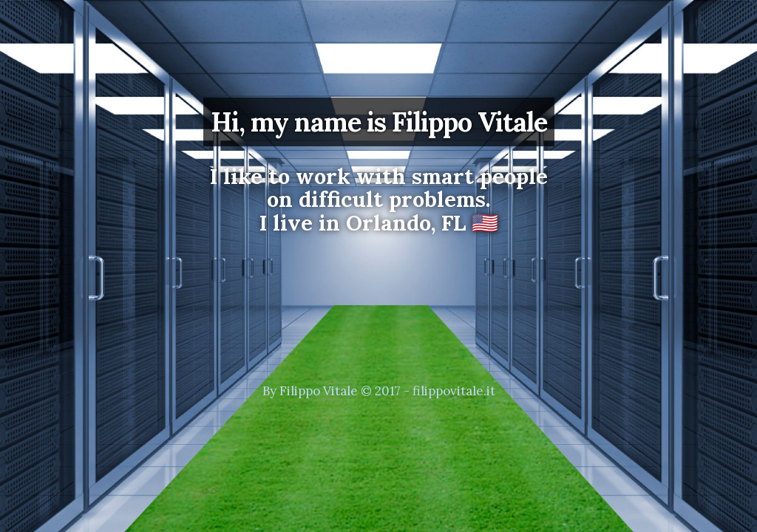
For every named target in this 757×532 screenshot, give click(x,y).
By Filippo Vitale (310, 391)
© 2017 (381, 391)
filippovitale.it (454, 391)
